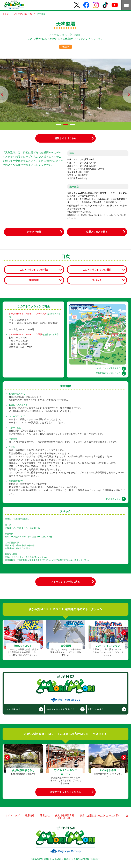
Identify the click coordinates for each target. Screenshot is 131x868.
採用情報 (30, 815)
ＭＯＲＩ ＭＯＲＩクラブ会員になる (60, 709)
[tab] (59, 125)
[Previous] (7, 633)
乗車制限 (34, 280)
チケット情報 (34, 232)
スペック (97, 280)
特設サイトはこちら (65, 138)
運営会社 (45, 815)
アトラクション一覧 (23, 14)
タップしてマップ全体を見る (107, 368)
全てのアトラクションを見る (65, 792)
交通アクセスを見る (97, 232)
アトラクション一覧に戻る (65, 582)
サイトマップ (12, 815)
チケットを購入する (13, 709)
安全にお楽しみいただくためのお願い (100, 815)
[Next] (124, 633)
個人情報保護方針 (65, 815)
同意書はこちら (113, 499)
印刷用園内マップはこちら (108, 373)
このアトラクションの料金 (34, 270)
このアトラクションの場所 (97, 270)
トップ (6, 14)
